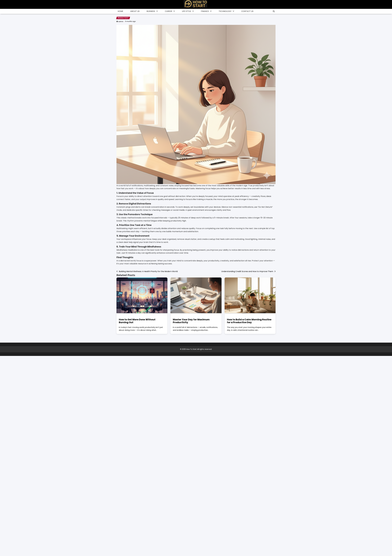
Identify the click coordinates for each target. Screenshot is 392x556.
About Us (135, 11)
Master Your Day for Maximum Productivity (191, 321)
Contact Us (247, 11)
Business (151, 11)
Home (120, 11)
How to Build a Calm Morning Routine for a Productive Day (249, 321)
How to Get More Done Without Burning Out (137, 321)
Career (169, 11)
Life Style (187, 11)
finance (205, 11)
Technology (225, 11)
